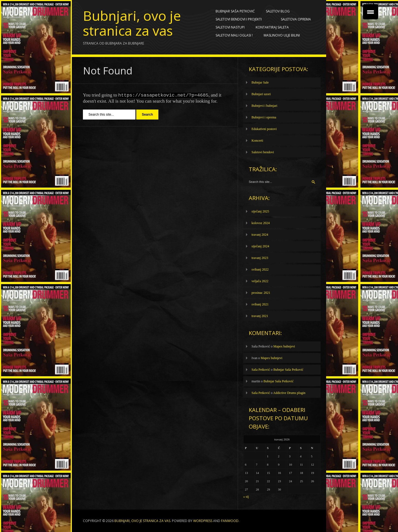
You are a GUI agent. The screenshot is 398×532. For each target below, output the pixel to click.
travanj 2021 (260, 316)
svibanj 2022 (260, 269)
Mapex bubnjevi (284, 346)
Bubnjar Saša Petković (235, 11)
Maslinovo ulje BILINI (282, 35)
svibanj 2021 (260, 304)
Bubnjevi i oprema (264, 117)
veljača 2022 (260, 281)
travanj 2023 (260, 258)
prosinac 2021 (261, 293)
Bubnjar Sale (260, 82)
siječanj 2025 (260, 211)
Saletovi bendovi (263, 152)
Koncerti (257, 141)
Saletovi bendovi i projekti (240, 19)
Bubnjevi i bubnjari (264, 106)
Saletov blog (279, 11)
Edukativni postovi (264, 129)
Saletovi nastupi (230, 27)
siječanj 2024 (260, 246)
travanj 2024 (260, 235)
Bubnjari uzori (261, 94)
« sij (246, 497)
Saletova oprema (297, 19)
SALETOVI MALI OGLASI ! (234, 35)
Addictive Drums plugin (289, 393)
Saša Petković (261, 370)
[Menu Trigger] (370, 12)
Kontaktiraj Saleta (272, 27)
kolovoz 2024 (261, 223)
